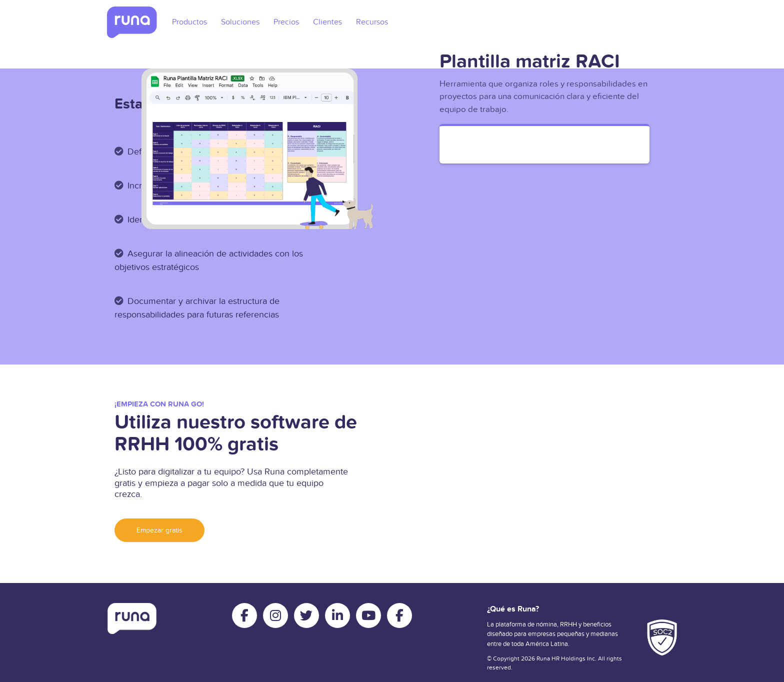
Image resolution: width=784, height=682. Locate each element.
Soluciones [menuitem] (240, 22)
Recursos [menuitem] (372, 22)
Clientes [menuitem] (327, 22)
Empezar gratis (159, 530)
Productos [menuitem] (189, 22)
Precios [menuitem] (286, 22)
